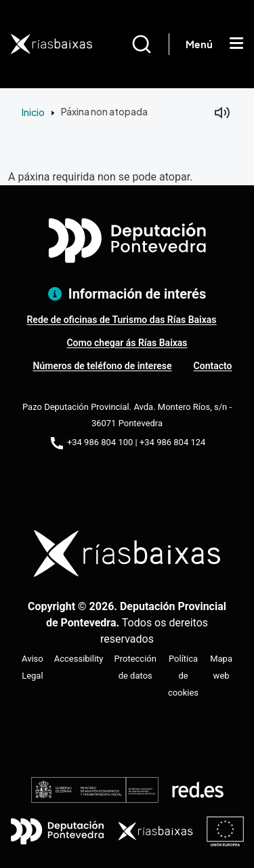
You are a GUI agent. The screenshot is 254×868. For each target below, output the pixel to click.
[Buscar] (150, 44)
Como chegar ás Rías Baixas (127, 343)
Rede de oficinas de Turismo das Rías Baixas (121, 320)
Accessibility (79, 659)
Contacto (213, 366)
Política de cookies (183, 676)
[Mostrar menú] (236, 44)
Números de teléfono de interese (103, 366)
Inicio (33, 112)
